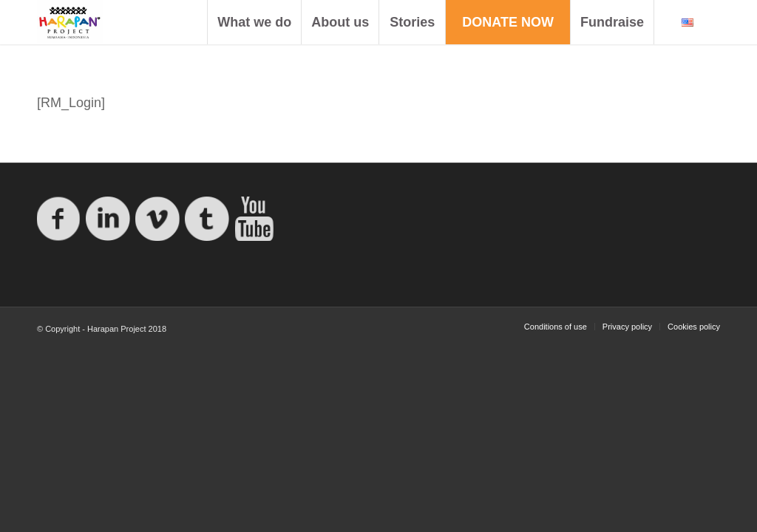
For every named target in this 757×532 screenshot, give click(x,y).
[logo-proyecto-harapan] (70, 22)
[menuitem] (254, 22)
